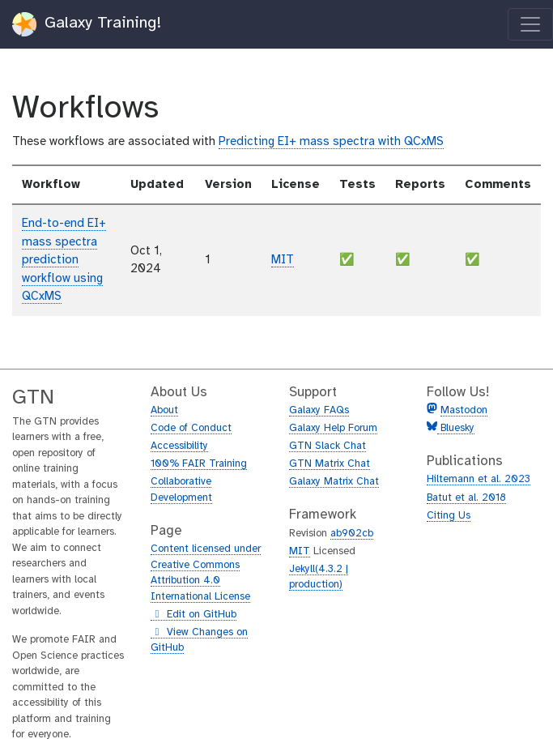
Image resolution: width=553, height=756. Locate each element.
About (164, 410)
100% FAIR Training (199, 464)
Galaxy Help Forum (333, 428)
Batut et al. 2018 (466, 498)
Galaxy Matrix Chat (334, 482)
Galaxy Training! (87, 24)
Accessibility (179, 446)
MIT (283, 260)
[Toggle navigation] (530, 24)
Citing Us (449, 516)
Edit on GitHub (194, 615)
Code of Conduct (191, 428)
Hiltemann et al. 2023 (479, 479)
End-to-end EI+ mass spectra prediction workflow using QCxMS (64, 260)
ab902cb (352, 534)
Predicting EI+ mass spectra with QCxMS (331, 142)
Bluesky (456, 428)
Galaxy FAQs (319, 410)
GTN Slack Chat (328, 446)
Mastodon (464, 410)
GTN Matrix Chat (330, 464)
